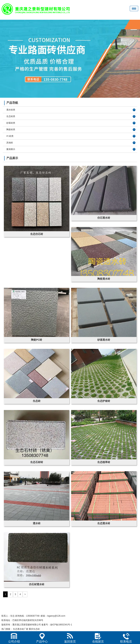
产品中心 (42, 638)
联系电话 (126, 638)
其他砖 (10, 143)
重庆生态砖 (34, 629)
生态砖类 (11, 116)
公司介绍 (14, 638)
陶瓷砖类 (11, 129)
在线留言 (98, 638)
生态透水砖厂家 (21, 629)
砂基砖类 (11, 123)
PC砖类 (10, 136)
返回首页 (70, 638)
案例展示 (11, 149)
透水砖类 (11, 110)
